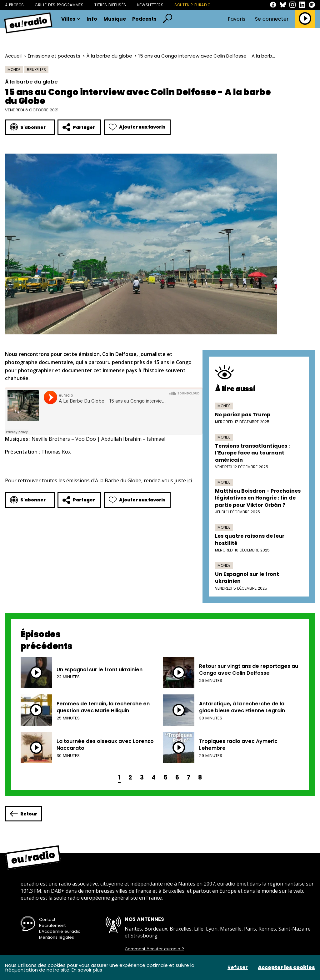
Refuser (238, 967)
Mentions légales (57, 937)
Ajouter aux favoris (137, 127)
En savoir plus (87, 970)
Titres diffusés (110, 5)
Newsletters (150, 5)
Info (92, 19)
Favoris (237, 19)
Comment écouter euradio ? (154, 949)
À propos (14, 5)
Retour (24, 814)
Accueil (13, 56)
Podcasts (144, 19)
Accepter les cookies (286, 967)
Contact (47, 919)
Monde (14, 70)
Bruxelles (36, 70)
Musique (115, 19)
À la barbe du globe (109, 56)
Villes (71, 19)
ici (190, 480)
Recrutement (52, 925)
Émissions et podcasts (54, 56)
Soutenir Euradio (192, 5)
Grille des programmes (59, 5)
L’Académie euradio (60, 931)
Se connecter (272, 19)
